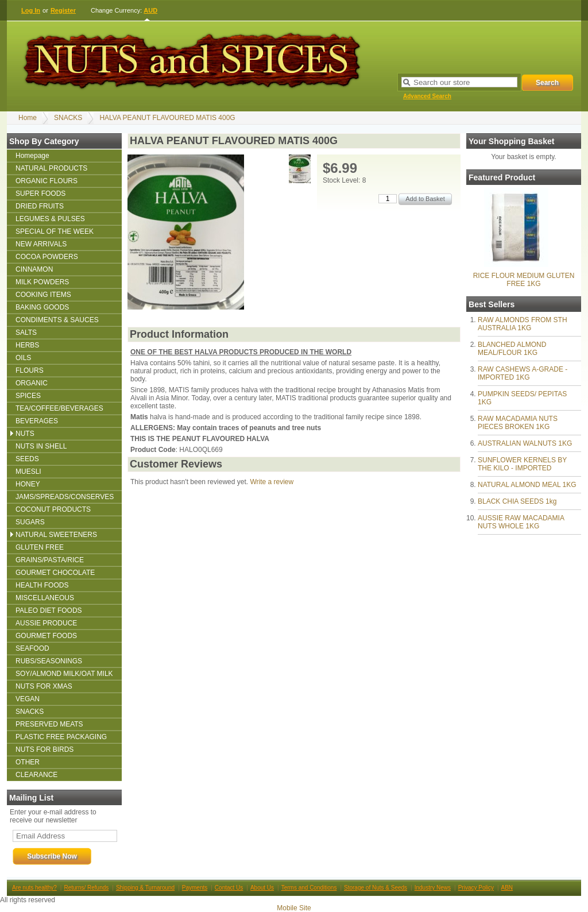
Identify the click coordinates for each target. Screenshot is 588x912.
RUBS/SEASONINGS (49, 661)
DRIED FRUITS (40, 206)
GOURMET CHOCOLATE (55, 573)
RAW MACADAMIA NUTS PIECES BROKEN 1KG (518, 423)
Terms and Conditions (309, 888)
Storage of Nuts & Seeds (376, 888)
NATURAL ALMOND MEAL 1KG (527, 485)
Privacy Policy (476, 888)
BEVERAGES (37, 421)
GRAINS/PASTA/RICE (50, 560)
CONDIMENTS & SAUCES (57, 320)
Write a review (272, 482)
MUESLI (28, 472)
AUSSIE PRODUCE (46, 623)
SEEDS (27, 459)
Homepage (32, 156)
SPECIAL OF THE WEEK (55, 231)
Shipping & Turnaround (145, 888)
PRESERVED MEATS (49, 724)
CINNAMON (34, 269)
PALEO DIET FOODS (49, 610)
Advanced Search (427, 96)
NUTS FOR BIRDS (45, 749)
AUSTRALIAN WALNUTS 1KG (525, 443)
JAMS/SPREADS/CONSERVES (65, 497)
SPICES (28, 396)
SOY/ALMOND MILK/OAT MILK (64, 674)
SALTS (26, 333)
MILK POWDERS (42, 282)
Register (63, 10)
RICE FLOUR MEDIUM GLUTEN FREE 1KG (524, 280)
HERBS (27, 345)
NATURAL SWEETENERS (56, 535)
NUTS (25, 434)
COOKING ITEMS (43, 295)
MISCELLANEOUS (45, 598)
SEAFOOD (32, 648)
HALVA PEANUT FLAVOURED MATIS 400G (167, 118)
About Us (262, 888)
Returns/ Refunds (86, 888)
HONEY (28, 484)
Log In (31, 10)
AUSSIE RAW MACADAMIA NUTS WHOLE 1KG (521, 522)
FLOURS (30, 370)
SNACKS (68, 118)
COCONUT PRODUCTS (53, 509)
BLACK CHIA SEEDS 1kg (517, 501)
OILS (23, 358)
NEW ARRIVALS (41, 244)
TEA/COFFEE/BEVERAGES (59, 408)
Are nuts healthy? (34, 888)
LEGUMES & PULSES (50, 219)
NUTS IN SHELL (41, 446)
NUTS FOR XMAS (44, 686)
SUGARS (30, 522)
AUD (150, 10)
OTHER (28, 762)
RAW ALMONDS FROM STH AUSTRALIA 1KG (523, 324)
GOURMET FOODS (46, 636)
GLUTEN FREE (40, 547)
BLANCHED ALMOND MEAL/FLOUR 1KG (512, 349)
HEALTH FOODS (42, 585)
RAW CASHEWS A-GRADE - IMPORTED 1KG (523, 373)
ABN (507, 888)
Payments (195, 888)
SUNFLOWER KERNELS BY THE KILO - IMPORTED (522, 464)
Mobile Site (294, 908)
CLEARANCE (36, 775)
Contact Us (229, 888)
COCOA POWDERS (47, 257)
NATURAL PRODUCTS (51, 168)
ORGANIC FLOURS (47, 181)
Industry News (433, 888)
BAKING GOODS (42, 307)
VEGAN (28, 699)
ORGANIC (32, 383)
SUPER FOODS (40, 194)
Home (28, 118)
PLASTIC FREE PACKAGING (61, 737)
